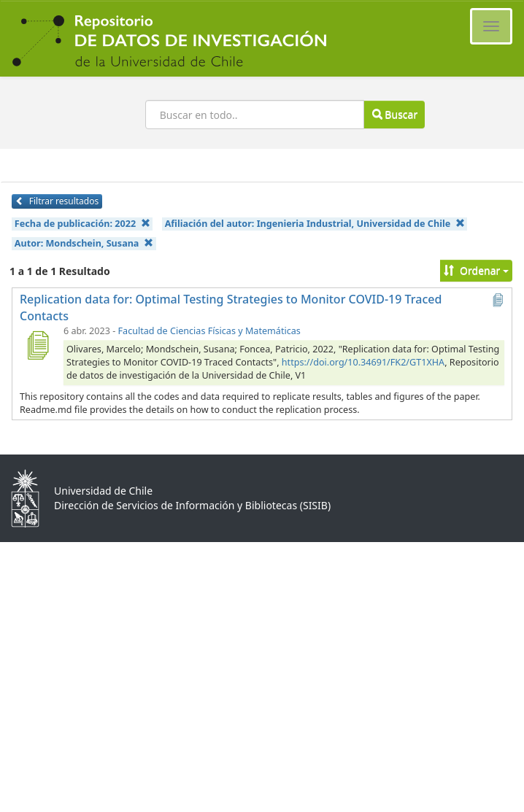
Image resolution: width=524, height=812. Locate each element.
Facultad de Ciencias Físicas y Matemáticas (209, 331)
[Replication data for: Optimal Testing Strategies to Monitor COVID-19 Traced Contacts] (37, 345)
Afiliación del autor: (315, 224)
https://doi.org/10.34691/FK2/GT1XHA (363, 362)
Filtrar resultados (57, 201)
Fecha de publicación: (82, 224)
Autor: (84, 243)
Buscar (395, 114)
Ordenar (476, 270)
